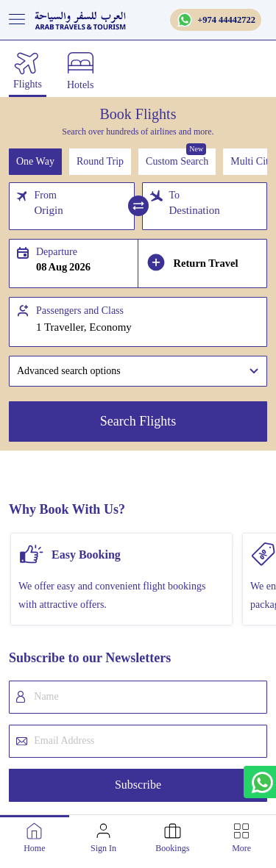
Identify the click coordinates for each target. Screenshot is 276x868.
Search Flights (138, 421)
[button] (138, 371)
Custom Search (177, 161)
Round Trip (100, 161)
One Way (35, 161)
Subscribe (138, 785)
